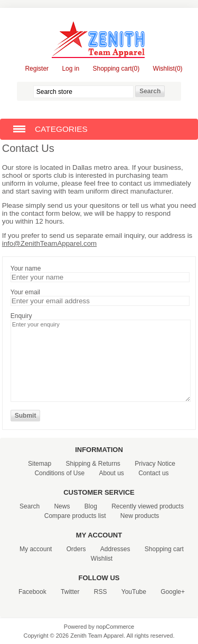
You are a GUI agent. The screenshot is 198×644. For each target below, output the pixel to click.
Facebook (32, 592)
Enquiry (21, 316)
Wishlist (102, 559)
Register (37, 69)
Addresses (115, 549)
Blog (91, 506)
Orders (76, 549)
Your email (25, 292)
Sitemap (40, 464)
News (62, 506)
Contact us (153, 473)
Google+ (173, 592)
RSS (101, 592)
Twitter (70, 592)
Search (30, 506)
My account (36, 549)
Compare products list (75, 516)
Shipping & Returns (93, 464)
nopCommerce (115, 627)
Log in (70, 69)
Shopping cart (164, 549)
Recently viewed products (148, 506)
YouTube (134, 592)
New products (140, 516)
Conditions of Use (59, 473)
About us (111, 473)
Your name (26, 268)
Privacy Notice (155, 464)
